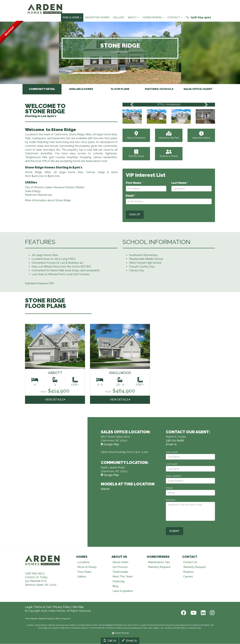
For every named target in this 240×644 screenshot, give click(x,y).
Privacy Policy (62, 607)
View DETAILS (55, 400)
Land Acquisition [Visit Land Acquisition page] (123, 591)
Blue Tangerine (63, 619)
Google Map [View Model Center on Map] (110, 445)
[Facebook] (183, 613)
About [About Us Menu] (133, 17)
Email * (131, 196)
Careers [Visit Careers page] (188, 577)
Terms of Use (43, 607)
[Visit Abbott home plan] (55, 347)
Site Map (78, 607)
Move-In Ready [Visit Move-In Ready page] (87, 567)
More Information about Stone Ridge (48, 200)
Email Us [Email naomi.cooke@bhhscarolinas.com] (171, 445)
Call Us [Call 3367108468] (110, 641)
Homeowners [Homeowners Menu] (153, 17)
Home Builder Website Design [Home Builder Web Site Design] (39, 619)
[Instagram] (211, 613)
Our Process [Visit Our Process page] (120, 567)
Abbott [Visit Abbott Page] (55, 373)
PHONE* (169, 488)
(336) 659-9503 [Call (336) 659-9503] (199, 17)
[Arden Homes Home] (45, 4)
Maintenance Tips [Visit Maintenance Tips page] (159, 562)
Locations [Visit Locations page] (83, 562)
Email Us (129, 641)
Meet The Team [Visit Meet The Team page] (123, 577)
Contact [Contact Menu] (175, 17)
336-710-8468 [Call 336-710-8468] (175, 441)
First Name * (134, 183)
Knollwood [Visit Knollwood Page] (120, 373)
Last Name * (180, 183)
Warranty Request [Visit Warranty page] (159, 567)
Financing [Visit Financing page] (118, 581)
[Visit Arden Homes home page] (42, 560)
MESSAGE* (171, 500)
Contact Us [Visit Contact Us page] (190, 562)
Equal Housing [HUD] (120, 633)
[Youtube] (193, 613)
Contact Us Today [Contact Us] (36, 577)
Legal (29, 607)
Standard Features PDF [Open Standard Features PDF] (40, 284)
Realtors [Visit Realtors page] (188, 572)
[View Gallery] (132, 117)
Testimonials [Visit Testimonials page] (120, 572)
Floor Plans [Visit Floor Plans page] (84, 572)
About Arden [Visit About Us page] (120, 562)
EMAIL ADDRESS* (174, 476)
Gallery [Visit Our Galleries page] (82, 577)
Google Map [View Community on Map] (110, 475)
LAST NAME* (172, 464)
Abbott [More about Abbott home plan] (105, 489)
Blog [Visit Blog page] (115, 586)
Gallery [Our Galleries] (119, 17)
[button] (132, 105)
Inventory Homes (97, 17)
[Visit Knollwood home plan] (120, 347)
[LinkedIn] (203, 613)
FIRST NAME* (172, 452)
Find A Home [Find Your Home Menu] (72, 17)
